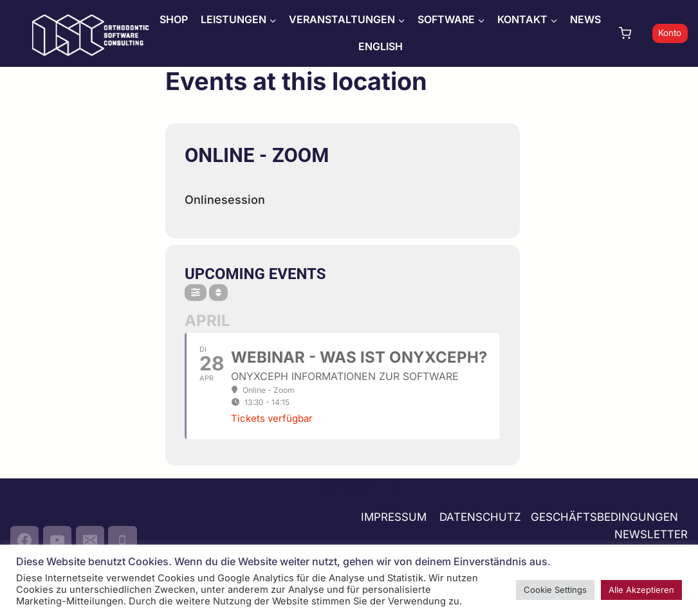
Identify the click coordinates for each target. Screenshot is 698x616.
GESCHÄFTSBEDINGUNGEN (606, 517)
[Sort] (218, 293)
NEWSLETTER (651, 534)
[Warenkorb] (632, 33)
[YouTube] (57, 540)
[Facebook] (24, 540)
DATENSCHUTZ (480, 517)
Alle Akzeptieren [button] (641, 590)
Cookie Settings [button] (555, 590)
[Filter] (196, 293)
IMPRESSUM (394, 517)
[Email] (90, 540)
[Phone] (122, 540)
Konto (670, 33)
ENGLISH (381, 46)
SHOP (174, 19)
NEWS (585, 19)
